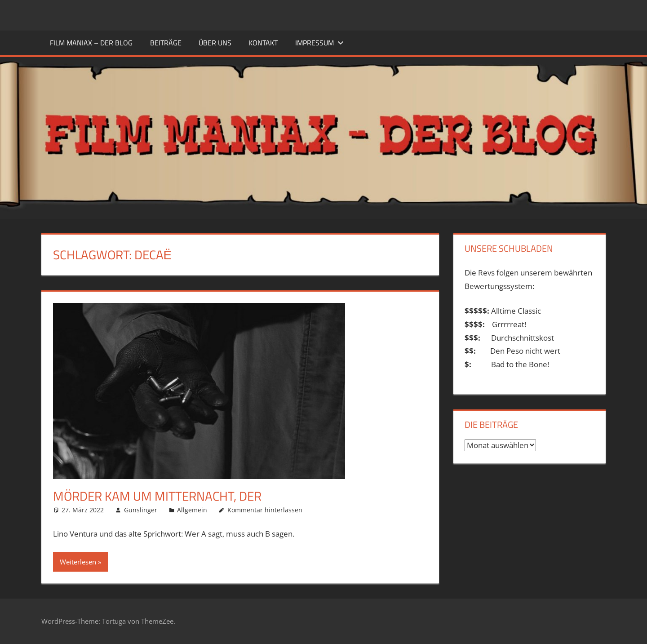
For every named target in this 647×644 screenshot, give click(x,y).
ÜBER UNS (215, 43)
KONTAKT (263, 43)
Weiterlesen (78, 562)
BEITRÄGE (166, 43)
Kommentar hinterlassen (265, 510)
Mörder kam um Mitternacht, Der (157, 496)
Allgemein (192, 510)
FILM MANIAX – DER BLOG (91, 43)
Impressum (319, 43)
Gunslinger (141, 510)
